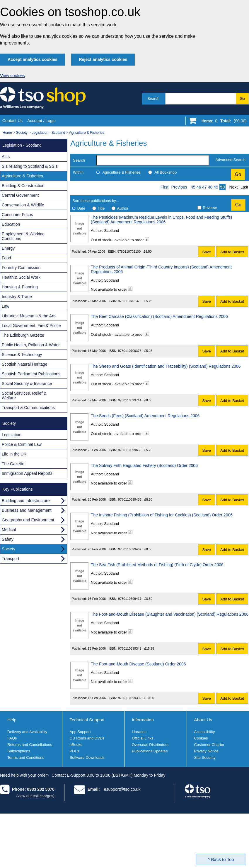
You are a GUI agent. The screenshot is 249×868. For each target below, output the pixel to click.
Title (101, 208)
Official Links (143, 738)
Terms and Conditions (26, 757)
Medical (9, 530)
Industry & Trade (17, 297)
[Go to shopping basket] (223, 122)
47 (204, 187)
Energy (8, 248)
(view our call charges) (35, 796)
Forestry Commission (21, 268)
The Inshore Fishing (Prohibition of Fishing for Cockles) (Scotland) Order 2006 (162, 515)
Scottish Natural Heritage (25, 364)
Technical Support (87, 720)
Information (143, 720)
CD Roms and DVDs (87, 738)
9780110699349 (130, 648)
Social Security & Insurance (27, 384)
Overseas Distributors (150, 745)
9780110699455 (130, 499)
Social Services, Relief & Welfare (24, 396)
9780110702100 (129, 251)
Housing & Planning (20, 287)
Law (6, 306)
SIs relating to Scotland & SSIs (30, 166)
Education (11, 224)
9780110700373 (130, 351)
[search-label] (153, 160)
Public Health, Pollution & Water (31, 345)
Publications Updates (150, 751)
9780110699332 (130, 698)
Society (22, 133)
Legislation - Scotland (48, 133)
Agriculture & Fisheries (87, 133)
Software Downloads (87, 757)
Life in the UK (14, 454)
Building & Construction (23, 186)
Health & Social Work (21, 277)
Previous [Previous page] (179, 187)
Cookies (201, 738)
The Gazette (13, 464)
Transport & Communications (28, 408)
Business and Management (27, 510)
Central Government (20, 195)
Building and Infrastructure (26, 501)
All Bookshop (166, 172)
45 (193, 187)
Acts (6, 157)
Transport (10, 559)
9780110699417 (130, 599)
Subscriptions (19, 751)
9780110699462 (130, 549)
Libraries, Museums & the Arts (29, 316)
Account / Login (41, 121)
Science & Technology (22, 355)
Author (123, 208)
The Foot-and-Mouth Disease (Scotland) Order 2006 (138, 664)
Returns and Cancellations (30, 745)
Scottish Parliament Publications (31, 374)
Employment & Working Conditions (23, 236)
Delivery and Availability (27, 732)
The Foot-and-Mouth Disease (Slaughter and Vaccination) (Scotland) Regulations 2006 (170, 614)
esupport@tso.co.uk (122, 789)
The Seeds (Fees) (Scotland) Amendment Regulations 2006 (145, 416)
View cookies (12, 76)
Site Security (205, 757)
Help (12, 720)
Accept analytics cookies (33, 59)
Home (7, 133)
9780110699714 (130, 400)
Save (207, 252)
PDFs (75, 751)
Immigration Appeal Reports (27, 473)
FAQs (12, 738)
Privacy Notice (206, 751)
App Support (80, 732)
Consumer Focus (17, 215)
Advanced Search (230, 160)
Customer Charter (209, 745)
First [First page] (164, 187)
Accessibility (205, 732)
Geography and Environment (28, 520)
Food (6, 258)
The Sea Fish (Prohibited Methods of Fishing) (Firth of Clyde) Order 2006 (157, 565)
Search (153, 99)
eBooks (76, 745)
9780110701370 (130, 301)
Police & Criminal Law (22, 444)
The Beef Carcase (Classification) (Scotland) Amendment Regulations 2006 (159, 316)
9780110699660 (130, 450)
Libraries (139, 732)
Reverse (210, 208)
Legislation (12, 435)
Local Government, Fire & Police (31, 326)
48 (210, 187)
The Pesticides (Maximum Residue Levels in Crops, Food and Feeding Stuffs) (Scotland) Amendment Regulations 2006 (161, 220)
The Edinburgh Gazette (23, 335)
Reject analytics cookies (103, 59)
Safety (8, 539)
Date (81, 208)
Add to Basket (232, 252)
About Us (203, 720)
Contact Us (12, 121)
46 (199, 187)
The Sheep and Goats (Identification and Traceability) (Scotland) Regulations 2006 (166, 366)
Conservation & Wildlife (23, 205)
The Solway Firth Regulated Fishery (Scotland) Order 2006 (144, 465)
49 (216, 187)
